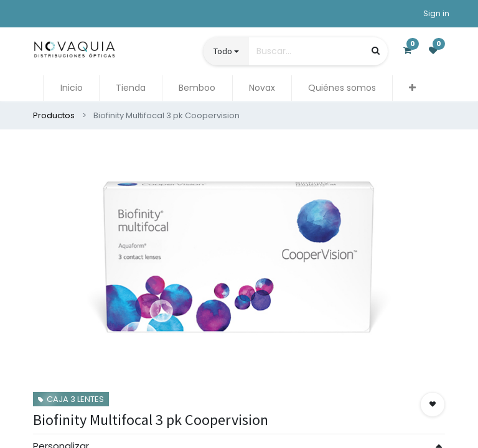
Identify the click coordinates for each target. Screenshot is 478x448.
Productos (54, 115)
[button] (412, 88)
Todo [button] (223, 51)
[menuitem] (71, 88)
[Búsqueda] (376, 51)
